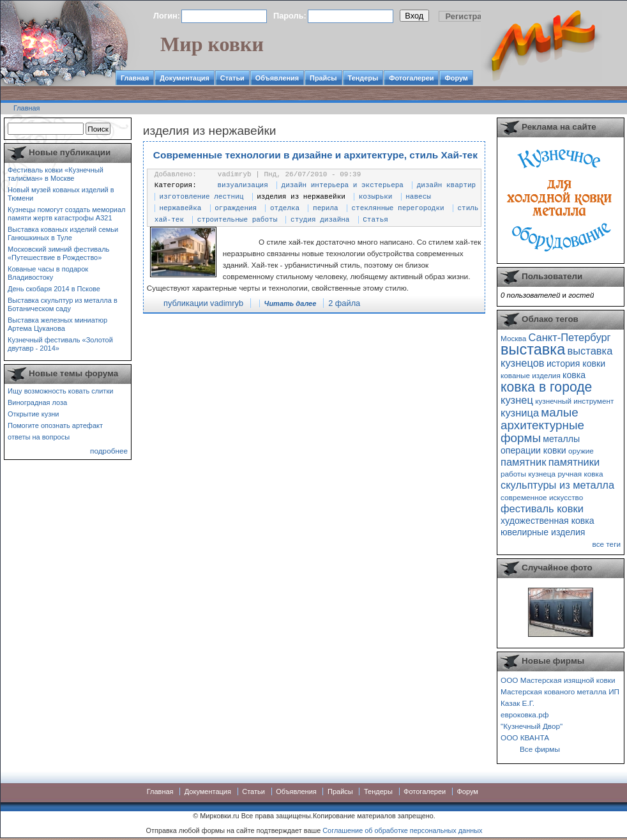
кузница (520, 413)
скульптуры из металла (557, 485)
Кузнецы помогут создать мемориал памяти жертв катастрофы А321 (66, 214)
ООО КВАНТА (525, 737)
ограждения (236, 208)
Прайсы (323, 78)
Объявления (277, 78)
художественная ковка (548, 521)
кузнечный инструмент (574, 401)
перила (326, 208)
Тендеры (363, 78)
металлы (561, 439)
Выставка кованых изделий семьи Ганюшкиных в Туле (63, 233)
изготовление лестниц (201, 197)
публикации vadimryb (203, 303)
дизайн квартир (446, 185)
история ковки (576, 363)
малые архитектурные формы (542, 425)
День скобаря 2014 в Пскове (54, 289)
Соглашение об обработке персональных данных (402, 830)
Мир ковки (212, 44)
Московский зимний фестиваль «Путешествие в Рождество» (58, 253)
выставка (533, 349)
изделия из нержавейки (301, 197)
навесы (418, 197)
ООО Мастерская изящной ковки (558, 680)
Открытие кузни (34, 414)
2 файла (344, 303)
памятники (574, 462)
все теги (607, 544)
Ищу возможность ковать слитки (60, 391)
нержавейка (180, 208)
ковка (574, 375)
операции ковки (533, 450)
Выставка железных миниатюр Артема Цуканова (57, 324)
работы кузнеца (528, 474)
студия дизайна (320, 220)
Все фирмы (540, 749)
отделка (285, 208)
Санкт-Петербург (569, 337)
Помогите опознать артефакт (55, 425)
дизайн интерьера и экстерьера (343, 185)
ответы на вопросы (39, 437)
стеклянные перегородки (397, 208)
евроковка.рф (525, 714)
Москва (513, 338)
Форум (456, 78)
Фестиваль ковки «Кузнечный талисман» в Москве (56, 174)
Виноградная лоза (37, 402)
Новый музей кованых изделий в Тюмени (61, 194)
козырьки (376, 197)
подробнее (109, 451)
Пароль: (290, 16)
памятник (523, 462)
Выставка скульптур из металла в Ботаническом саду (63, 304)
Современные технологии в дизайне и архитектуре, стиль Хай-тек (315, 155)
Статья (375, 220)
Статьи (232, 78)
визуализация (243, 185)
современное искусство (542, 497)
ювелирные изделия (543, 532)
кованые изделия (531, 375)
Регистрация (471, 16)
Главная (135, 78)
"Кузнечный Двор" (532, 726)
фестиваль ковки (542, 508)
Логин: (167, 16)
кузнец (517, 400)
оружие (581, 451)
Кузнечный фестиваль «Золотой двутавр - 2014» (60, 344)
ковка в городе (546, 387)
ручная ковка (580, 474)
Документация (185, 78)
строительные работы (237, 220)
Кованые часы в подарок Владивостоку (48, 273)
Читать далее (291, 303)
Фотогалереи (411, 78)
